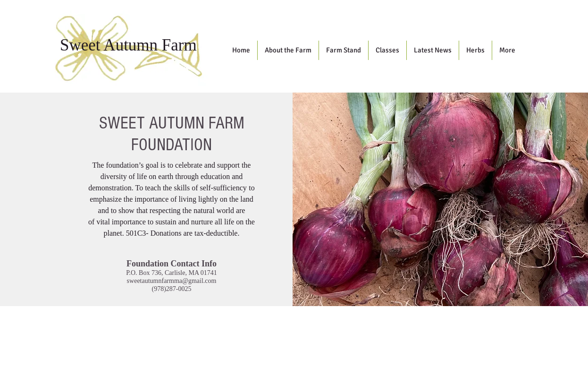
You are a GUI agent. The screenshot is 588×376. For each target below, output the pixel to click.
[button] (288, 50)
